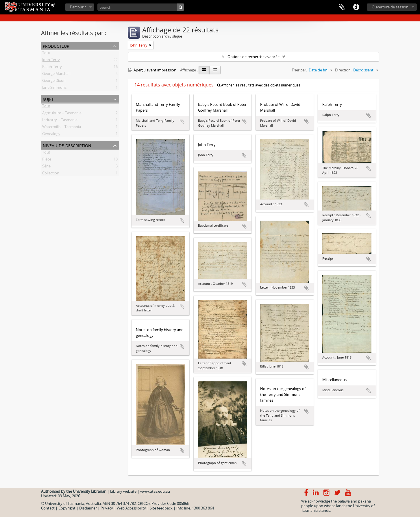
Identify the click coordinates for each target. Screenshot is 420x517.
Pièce (47, 160)
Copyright (67, 508)
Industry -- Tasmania (60, 121)
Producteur (56, 46)
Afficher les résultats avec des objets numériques (259, 85)
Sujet (48, 99)
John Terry (51, 61)
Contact (48, 508)
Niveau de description (67, 145)
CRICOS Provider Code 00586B (163, 503)
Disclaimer (88, 508)
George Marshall (56, 75)
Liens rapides (356, 7)
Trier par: (299, 70)
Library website (123, 491)
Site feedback (161, 508)
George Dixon (54, 82)
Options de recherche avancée (254, 57)
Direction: (343, 70)
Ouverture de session (390, 7)
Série (46, 167)
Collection (51, 174)
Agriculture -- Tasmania (62, 114)
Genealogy (51, 135)
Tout (46, 54)
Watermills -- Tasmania (62, 128)
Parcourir (78, 7)
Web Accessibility (131, 508)
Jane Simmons (54, 88)
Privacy (107, 508)
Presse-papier (342, 7)
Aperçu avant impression (152, 70)
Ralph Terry (52, 68)
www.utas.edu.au (155, 491)
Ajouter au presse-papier (182, 121)
